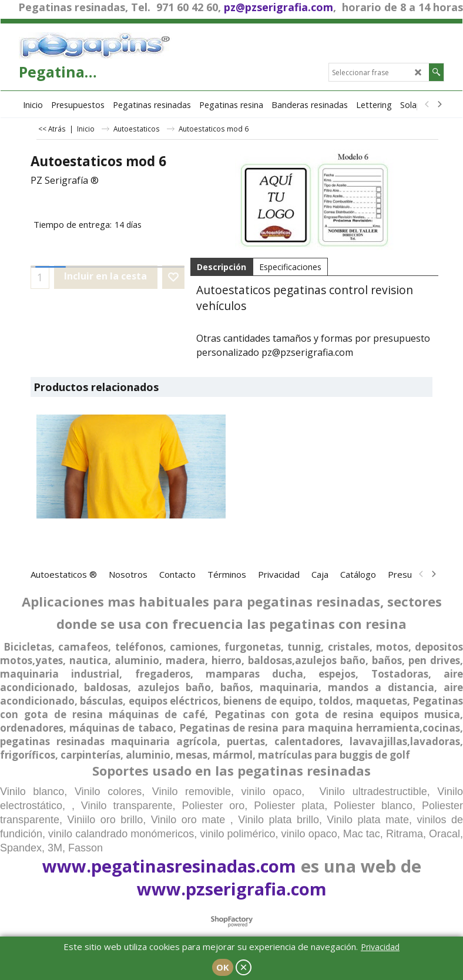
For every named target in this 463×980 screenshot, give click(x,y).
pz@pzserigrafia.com (279, 7)
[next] (439, 105)
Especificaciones (290, 267)
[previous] (427, 105)
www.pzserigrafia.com (232, 889)
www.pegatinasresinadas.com (169, 866)
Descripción (222, 267)
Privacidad (380, 947)
